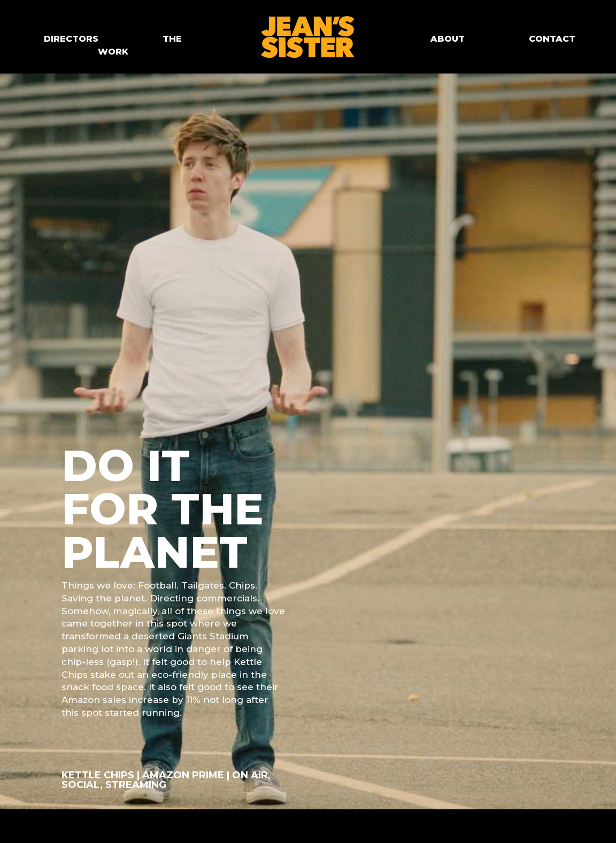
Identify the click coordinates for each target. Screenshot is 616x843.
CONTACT (552, 39)
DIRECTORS (71, 39)
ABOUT (448, 39)
